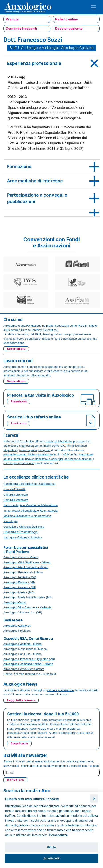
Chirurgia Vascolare (16, 500)
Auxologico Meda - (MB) (19, 592)
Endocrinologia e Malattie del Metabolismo (30, 505)
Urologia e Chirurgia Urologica (23, 537)
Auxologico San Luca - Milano (22, 654)
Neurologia (10, 521)
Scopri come (19, 743)
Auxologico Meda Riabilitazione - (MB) (28, 597)
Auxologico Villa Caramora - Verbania (27, 607)
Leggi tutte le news (21, 700)
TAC (62, 446)
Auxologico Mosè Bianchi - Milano (25, 649)
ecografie (44, 450)
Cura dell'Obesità (14, 489)
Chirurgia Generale (16, 495)
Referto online (67, 19)
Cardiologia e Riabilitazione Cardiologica (29, 484)
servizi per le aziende (78, 459)
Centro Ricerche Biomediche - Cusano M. (30, 674)
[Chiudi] (94, 799)
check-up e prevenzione (19, 463)
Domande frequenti (21, 28)
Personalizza (58, 835)
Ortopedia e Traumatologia (20, 532)
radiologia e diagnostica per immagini (27, 446)
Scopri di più (16, 349)
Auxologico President (17, 631)
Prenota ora (19, 401)
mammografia (28, 450)
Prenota (12, 19)
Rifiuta (51, 847)
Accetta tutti (51, 858)
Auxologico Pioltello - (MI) (20, 577)
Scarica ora (18, 423)
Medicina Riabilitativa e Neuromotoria (27, 516)
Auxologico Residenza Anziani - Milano (28, 664)
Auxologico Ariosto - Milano (21, 557)
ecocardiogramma (15, 454)
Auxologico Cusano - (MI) (20, 587)
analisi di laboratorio (59, 441)
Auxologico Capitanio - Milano (22, 644)
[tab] (51, 64)
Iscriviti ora (15, 780)
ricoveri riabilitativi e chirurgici (44, 459)
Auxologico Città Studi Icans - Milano (27, 562)
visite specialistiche (40, 454)
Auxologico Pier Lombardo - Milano (26, 567)
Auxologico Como (15, 602)
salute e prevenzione (61, 690)
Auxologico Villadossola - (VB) (23, 612)
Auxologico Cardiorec (17, 626)
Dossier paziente (69, 28)
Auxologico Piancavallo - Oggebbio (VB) (29, 659)
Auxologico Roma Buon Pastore (24, 669)
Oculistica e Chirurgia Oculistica (24, 527)
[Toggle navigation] (93, 7)
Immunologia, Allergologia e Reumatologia (30, 511)
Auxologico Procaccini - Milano (23, 572)
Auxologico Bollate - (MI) (19, 582)
